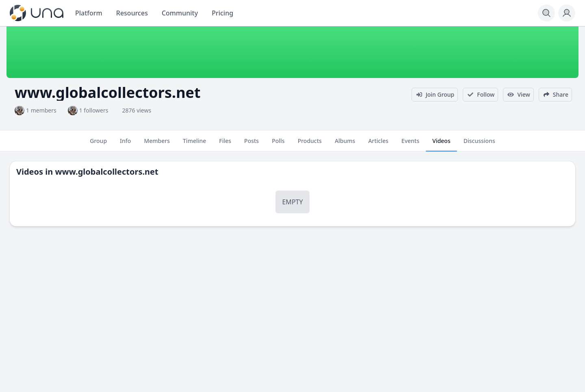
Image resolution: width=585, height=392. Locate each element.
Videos (441, 144)
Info (125, 144)
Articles (378, 144)
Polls (278, 144)
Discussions (479, 144)
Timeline (194, 144)
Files (225, 144)
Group (98, 144)
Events (410, 144)
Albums (345, 144)
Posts (251, 144)
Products (310, 144)
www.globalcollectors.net (106, 172)
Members (157, 144)
